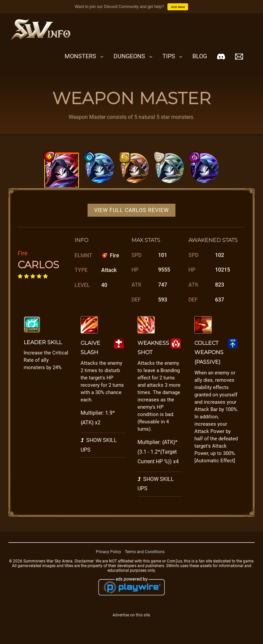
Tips (169, 56)
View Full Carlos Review (131, 210)
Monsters (80, 56)
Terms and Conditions (145, 552)
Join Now (178, 7)
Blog (200, 56)
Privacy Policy (109, 552)
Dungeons (129, 56)
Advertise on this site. (132, 615)
